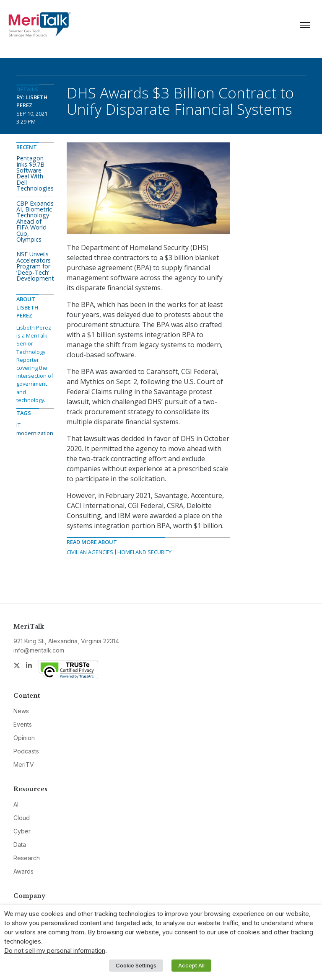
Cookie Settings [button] (136, 965)
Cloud (22, 818)
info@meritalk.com (39, 650)
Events (23, 724)
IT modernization (35, 429)
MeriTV (24, 765)
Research (27, 858)
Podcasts (26, 751)
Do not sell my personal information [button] (55, 951)
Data (20, 845)
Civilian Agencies (90, 552)
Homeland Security (144, 552)
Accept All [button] (191, 965)
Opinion (24, 738)
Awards (23, 871)
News (21, 711)
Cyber (22, 831)
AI (16, 804)
